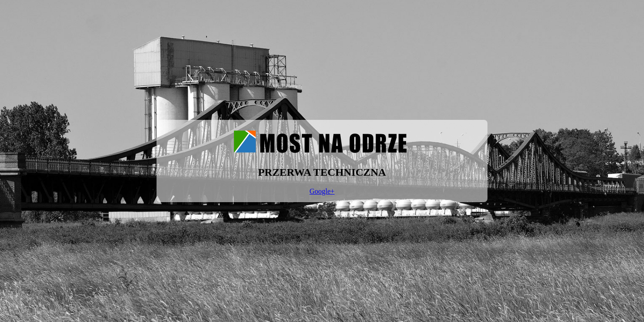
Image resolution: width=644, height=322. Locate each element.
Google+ (322, 191)
